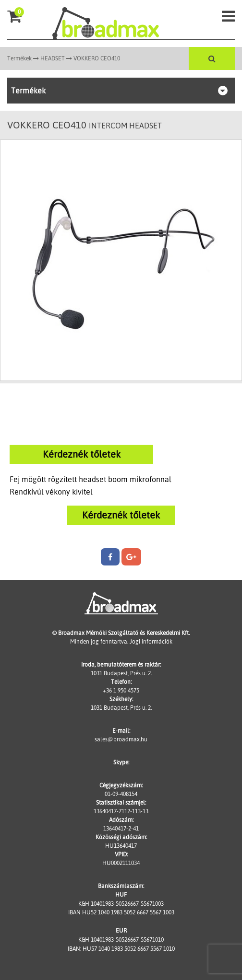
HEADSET (53, 58)
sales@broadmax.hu (121, 739)
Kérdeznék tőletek (82, 454)
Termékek (19, 58)
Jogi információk (151, 641)
